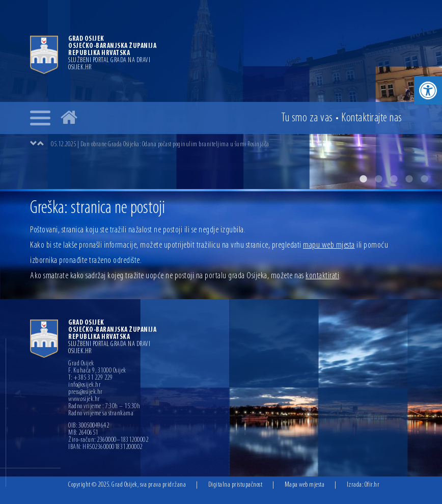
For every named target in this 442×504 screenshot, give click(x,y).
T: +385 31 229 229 (90, 378)
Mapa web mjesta (305, 485)
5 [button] (424, 179)
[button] (428, 90)
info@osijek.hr (85, 385)
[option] (221, 95)
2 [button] (378, 179)
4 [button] (409, 179)
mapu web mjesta (329, 245)
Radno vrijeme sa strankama (101, 414)
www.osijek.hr (84, 400)
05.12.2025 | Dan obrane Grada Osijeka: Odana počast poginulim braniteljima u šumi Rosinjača (160, 144)
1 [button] (363, 179)
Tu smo (307, 118)
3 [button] (394, 179)
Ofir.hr (372, 485)
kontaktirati (322, 276)
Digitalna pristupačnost (236, 485)
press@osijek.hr (86, 392)
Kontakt (372, 118)
